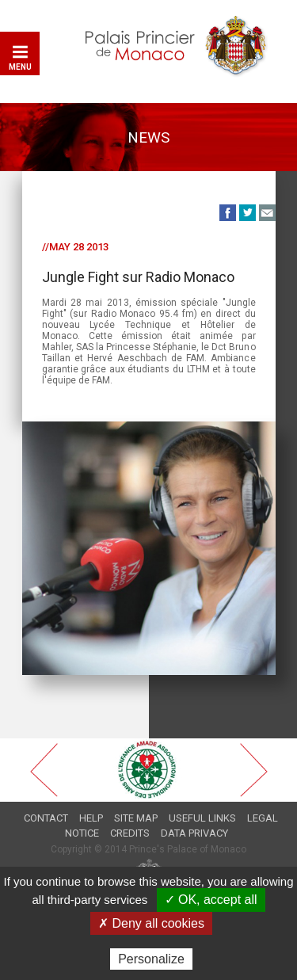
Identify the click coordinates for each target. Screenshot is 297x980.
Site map (136, 818)
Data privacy (194, 833)
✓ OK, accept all (211, 900)
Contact (46, 818)
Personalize (151, 959)
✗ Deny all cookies (151, 923)
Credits (130, 833)
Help (91, 818)
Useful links (202, 818)
